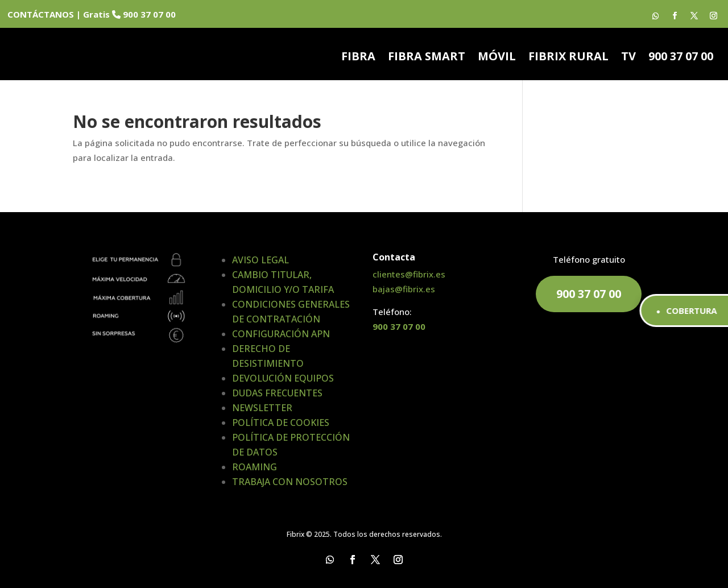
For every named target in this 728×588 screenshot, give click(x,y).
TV (628, 58)
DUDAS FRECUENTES (277, 393)
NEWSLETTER (262, 408)
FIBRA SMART (427, 58)
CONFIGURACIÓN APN (281, 334)
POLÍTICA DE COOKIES (281, 423)
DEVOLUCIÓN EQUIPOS (283, 378)
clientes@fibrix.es (409, 274)
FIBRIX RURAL (568, 58)
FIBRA (358, 58)
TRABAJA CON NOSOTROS (290, 482)
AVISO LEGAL (260, 260)
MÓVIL (497, 58)
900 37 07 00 (681, 58)
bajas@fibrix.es (404, 289)
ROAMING (255, 467)
